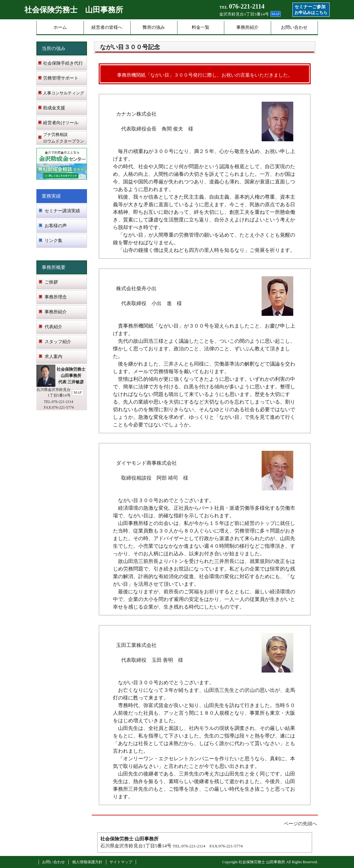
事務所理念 (56, 297)
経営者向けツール (61, 123)
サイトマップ (121, 862)
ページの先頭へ (300, 824)
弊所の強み (154, 27)
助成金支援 (54, 108)
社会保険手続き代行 (63, 63)
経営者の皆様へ (107, 27)
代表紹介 (53, 327)
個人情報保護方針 (87, 862)
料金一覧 (201, 27)
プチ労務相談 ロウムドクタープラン (64, 138)
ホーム (60, 27)
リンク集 (53, 241)
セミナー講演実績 (62, 211)
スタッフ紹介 (58, 342)
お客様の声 (56, 226)
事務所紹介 (247, 27)
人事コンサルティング (64, 93)
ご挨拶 (51, 282)
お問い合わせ (294, 27)
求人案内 (53, 357)
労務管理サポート (61, 78)
